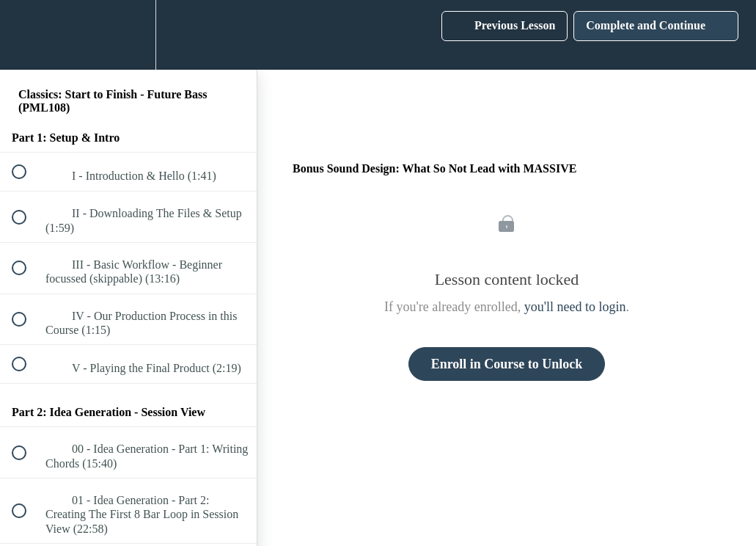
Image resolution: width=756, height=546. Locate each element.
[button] (27, 35)
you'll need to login (575, 307)
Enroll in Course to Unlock (507, 364)
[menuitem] (128, 35)
